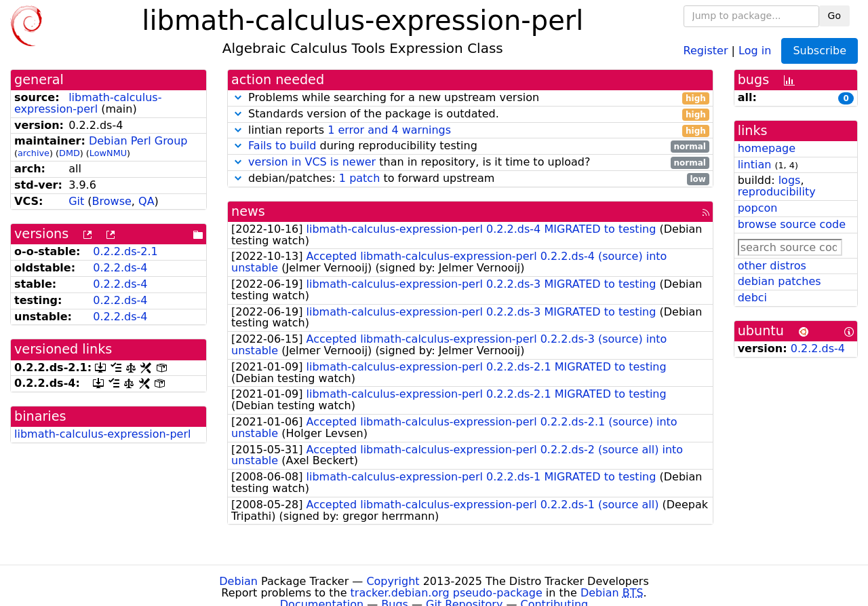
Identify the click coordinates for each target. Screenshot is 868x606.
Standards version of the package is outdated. (470, 114)
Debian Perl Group (138, 141)
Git (76, 201)
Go (834, 16)
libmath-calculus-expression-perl (88, 103)
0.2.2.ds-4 (120, 268)
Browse (112, 201)
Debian (238, 581)
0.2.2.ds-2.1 (125, 251)
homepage (767, 148)
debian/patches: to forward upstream (470, 179)
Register (706, 50)
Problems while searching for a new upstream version (470, 98)
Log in (755, 50)
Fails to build (282, 146)
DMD (70, 153)
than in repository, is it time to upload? (470, 163)
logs (790, 180)
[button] (238, 97)
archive (34, 153)
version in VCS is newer (312, 162)
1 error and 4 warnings (389, 130)
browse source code (792, 224)
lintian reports (470, 131)
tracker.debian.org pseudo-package (447, 593)
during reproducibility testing (470, 146)
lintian (755, 165)
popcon (758, 208)
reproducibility (777, 192)
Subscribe (820, 51)
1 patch (359, 178)
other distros (772, 266)
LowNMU (108, 153)
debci (752, 298)
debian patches (780, 281)
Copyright (393, 581)
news (248, 211)
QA (146, 201)
